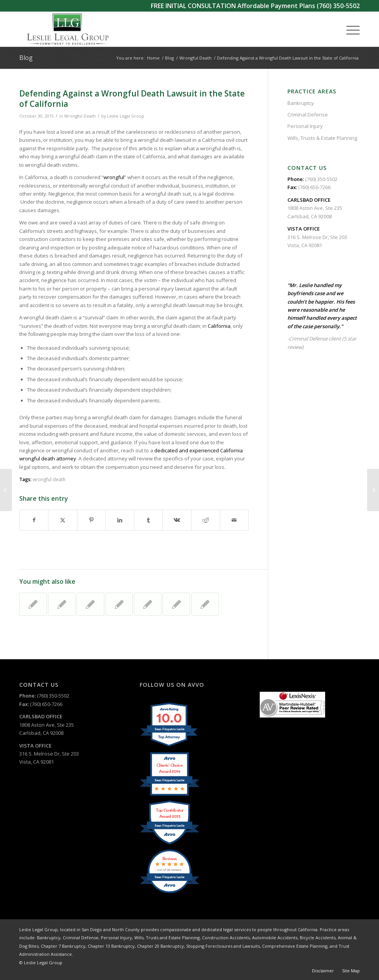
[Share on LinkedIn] (120, 520)
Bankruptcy (301, 103)
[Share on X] (63, 520)
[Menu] (349, 29)
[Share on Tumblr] (148, 520)
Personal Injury (305, 126)
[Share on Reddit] (206, 520)
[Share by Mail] (234, 520)
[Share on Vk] (177, 520)
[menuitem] (349, 29)
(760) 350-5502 (338, 6)
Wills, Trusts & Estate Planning (322, 138)
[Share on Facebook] (34, 520)
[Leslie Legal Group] (67, 29)
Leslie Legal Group (126, 116)
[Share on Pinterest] (91, 520)
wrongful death (49, 479)
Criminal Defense (308, 115)
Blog (26, 58)
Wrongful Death (80, 116)
